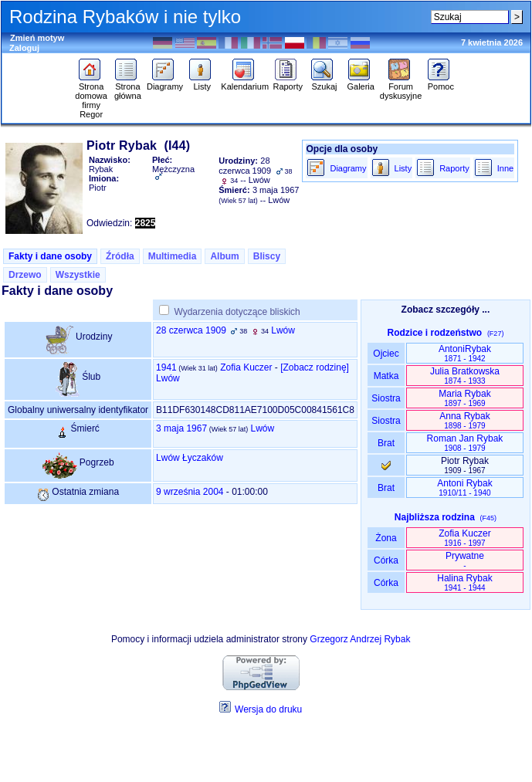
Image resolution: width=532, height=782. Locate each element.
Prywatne (465, 560)
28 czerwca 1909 (191, 330)
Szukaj (324, 83)
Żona (386, 538)
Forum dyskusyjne (401, 87)
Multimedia (173, 256)
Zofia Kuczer (246, 367)
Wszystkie (78, 275)
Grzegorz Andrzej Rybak (360, 639)
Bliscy (267, 256)
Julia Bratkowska (465, 376)
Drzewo (25, 275)
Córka (386, 560)
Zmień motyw (37, 38)
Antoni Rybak (464, 487)
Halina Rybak (464, 582)
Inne (505, 168)
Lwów (283, 330)
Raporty (288, 83)
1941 (166, 367)
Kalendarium (245, 83)
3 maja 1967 (181, 428)
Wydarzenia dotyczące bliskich (237, 312)
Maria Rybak (464, 398)
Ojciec (386, 354)
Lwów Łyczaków (190, 458)
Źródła (120, 256)
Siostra (386, 398)
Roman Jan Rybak (465, 443)
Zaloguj (24, 48)
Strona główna (128, 87)
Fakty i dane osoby (50, 256)
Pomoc (441, 83)
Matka (386, 376)
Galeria (361, 83)
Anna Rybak (464, 420)
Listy (202, 83)
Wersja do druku (268, 709)
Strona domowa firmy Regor (91, 96)
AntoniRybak (465, 353)
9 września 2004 (190, 492)
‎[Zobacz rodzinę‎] (315, 367)
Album (224, 256)
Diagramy (165, 83)
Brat (386, 443)
